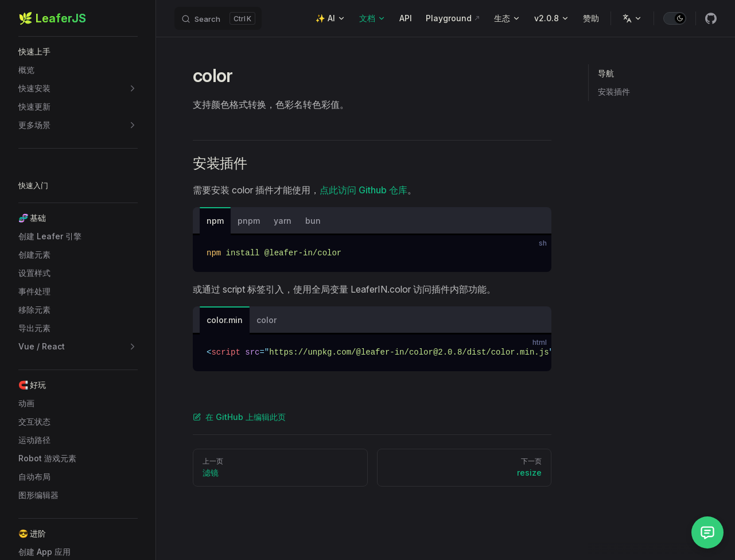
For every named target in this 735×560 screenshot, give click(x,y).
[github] (711, 18)
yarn (283, 221)
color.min (225, 320)
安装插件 (614, 92)
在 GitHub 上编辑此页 (239, 417)
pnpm (249, 221)
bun (313, 221)
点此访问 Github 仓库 (363, 190)
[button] (78, 52)
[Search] (218, 18)
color (267, 320)
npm (215, 221)
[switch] (675, 18)
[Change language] (632, 18)
